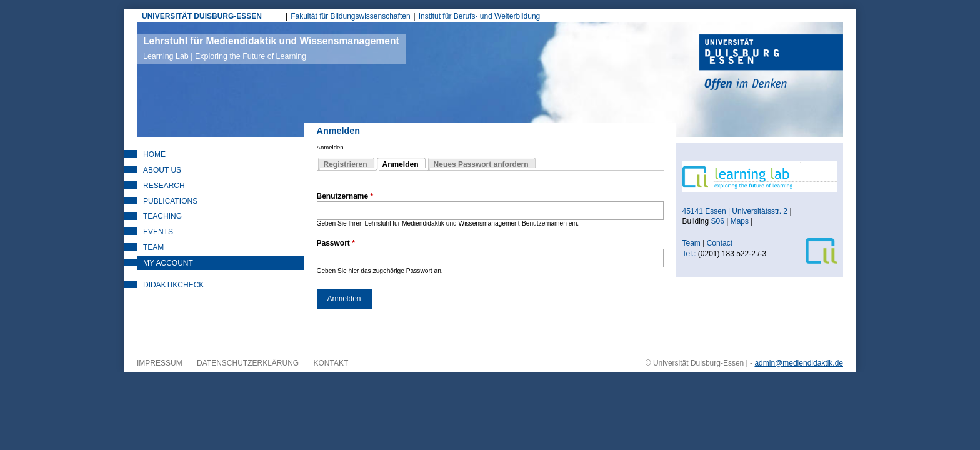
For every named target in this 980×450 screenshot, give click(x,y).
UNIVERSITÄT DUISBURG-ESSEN (202, 16)
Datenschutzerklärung (248, 363)
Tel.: (689, 254)
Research (164, 186)
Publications (170, 201)
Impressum (160, 363)
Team (153, 247)
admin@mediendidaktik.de (799, 363)
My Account (168, 263)
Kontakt (331, 363)
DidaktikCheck (173, 285)
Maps (740, 221)
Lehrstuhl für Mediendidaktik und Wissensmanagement (271, 48)
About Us (162, 170)
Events (158, 232)
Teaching (162, 216)
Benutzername (345, 196)
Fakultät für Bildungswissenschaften (350, 16)
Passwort (336, 243)
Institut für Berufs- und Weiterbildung (480, 16)
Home (154, 154)
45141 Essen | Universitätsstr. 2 (735, 211)
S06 (718, 221)
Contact (721, 243)
